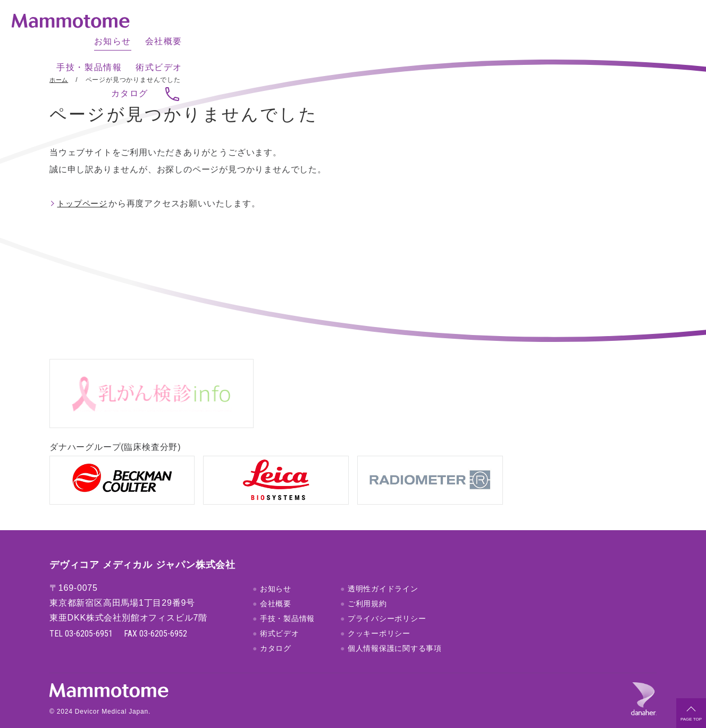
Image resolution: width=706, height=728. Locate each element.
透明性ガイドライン (383, 575)
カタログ (612, 30)
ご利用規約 (367, 590)
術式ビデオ (557, 30)
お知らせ (371, 30)
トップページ (85, 203)
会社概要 (422, 30)
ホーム (60, 80)
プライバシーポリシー (387, 605)
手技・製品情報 (487, 30)
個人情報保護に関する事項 (395, 635)
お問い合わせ (655, 30)
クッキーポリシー (379, 620)
